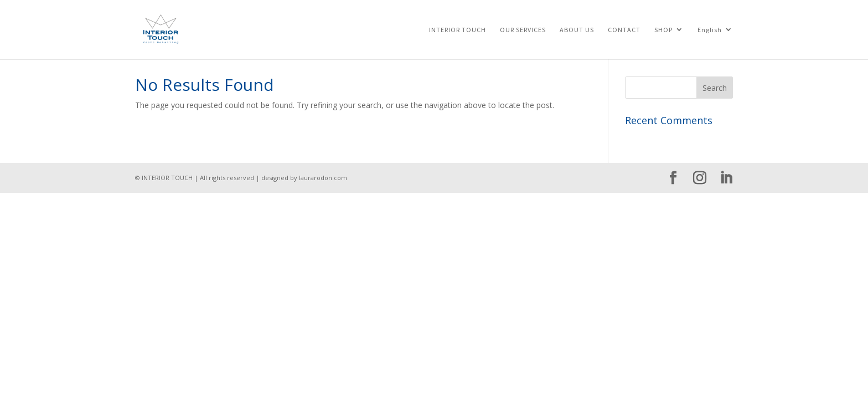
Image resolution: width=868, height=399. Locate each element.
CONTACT (624, 30)
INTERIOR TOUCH (458, 30)
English (710, 30)
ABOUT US (577, 30)
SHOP (663, 30)
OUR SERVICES (523, 30)
